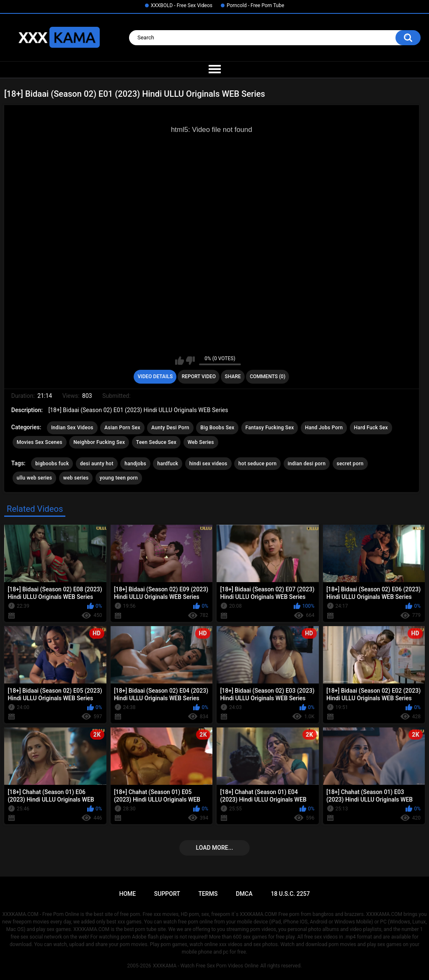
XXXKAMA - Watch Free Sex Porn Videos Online (206, 966)
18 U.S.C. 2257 (290, 894)
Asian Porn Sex (122, 428)
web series (76, 478)
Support (167, 894)
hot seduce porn (257, 464)
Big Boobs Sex (217, 428)
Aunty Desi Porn (170, 428)
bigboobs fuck (52, 464)
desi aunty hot (97, 464)
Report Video (199, 377)
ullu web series (35, 478)
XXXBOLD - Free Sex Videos (182, 5)
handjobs (135, 464)
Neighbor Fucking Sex (99, 442)
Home (127, 894)
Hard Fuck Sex (371, 428)
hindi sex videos (208, 464)
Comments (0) (267, 377)
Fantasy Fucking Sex (270, 428)
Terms (208, 894)
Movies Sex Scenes (40, 442)
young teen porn (119, 478)
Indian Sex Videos (72, 428)
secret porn (350, 464)
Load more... (215, 848)
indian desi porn (307, 464)
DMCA (244, 894)
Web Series (201, 442)
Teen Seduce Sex (156, 442)
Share (233, 377)
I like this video (180, 361)
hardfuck (168, 464)
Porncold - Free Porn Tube (255, 5)
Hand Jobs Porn (324, 428)
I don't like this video (190, 361)
